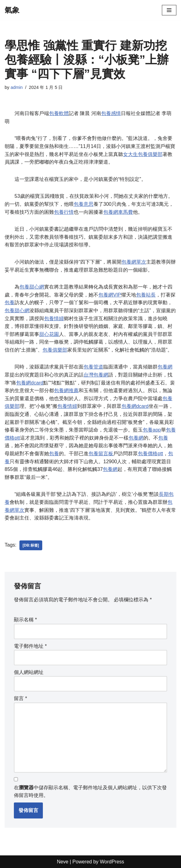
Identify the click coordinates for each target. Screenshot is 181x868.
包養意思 (84, 204)
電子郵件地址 (30, 646)
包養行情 (64, 212)
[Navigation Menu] (169, 10)
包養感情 (111, 113)
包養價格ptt (150, 454)
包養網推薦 (66, 390)
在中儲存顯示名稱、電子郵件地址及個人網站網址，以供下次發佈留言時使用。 (90, 792)
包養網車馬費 (118, 212)
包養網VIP (110, 295)
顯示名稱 (25, 620)
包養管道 (93, 367)
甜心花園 (49, 334)
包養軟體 (59, 113)
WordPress (112, 862)
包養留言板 (101, 454)
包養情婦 (54, 319)
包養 (10, 303)
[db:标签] (31, 545)
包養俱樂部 (55, 350)
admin (16, 87)
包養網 (165, 367)
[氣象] (12, 10)
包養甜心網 (32, 287)
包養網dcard (30, 383)
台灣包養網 (96, 375)
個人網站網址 (29, 672)
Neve (62, 862)
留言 (21, 698)
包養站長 (146, 295)
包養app (152, 430)
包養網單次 (134, 262)
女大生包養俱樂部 (143, 154)
